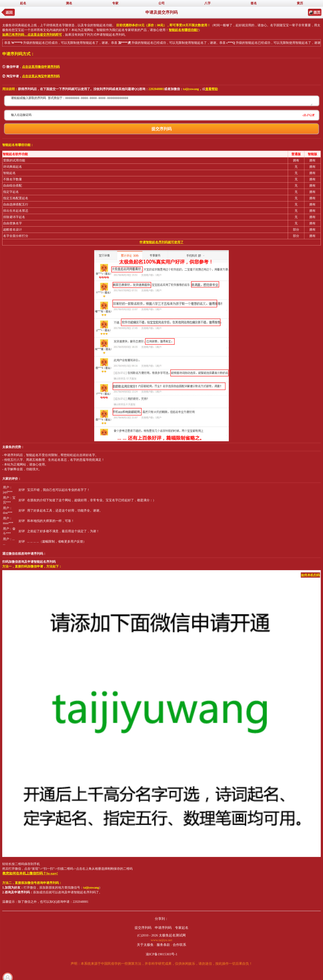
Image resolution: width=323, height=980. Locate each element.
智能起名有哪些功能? (184, 30)
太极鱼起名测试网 (172, 935)
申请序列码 (163, 928)
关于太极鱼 (145, 945)
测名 (69, 3)
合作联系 (179, 945)
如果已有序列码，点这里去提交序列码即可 (32, 35)
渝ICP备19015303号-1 (162, 954)
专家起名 (182, 928)
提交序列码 (143, 928)
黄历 (300, 3)
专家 (115, 3)
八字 (207, 3)
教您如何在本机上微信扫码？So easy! (30, 873)
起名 (23, 3)
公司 (161, 3)
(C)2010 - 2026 (148, 935)
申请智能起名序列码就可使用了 (161, 242)
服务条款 (163, 945)
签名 (254, 3)
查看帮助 (212, 89)
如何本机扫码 (310, 575)
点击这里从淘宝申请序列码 (41, 76)
